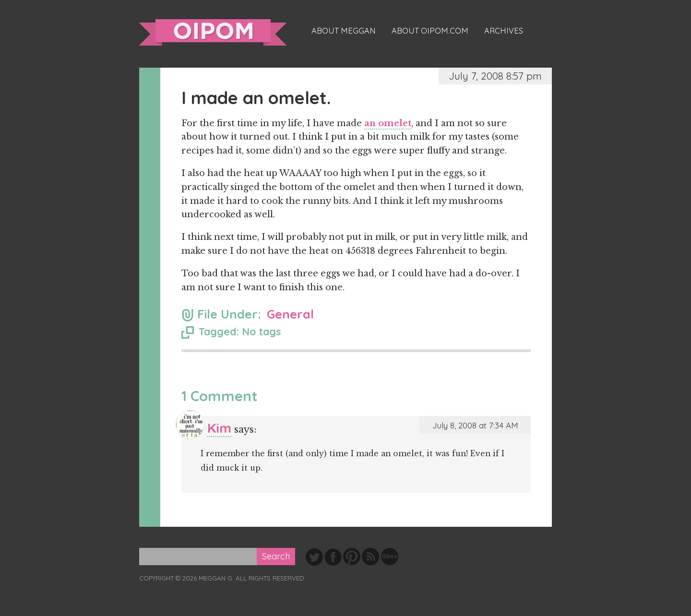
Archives (504, 31)
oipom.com (213, 32)
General (290, 314)
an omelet (388, 123)
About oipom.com (430, 31)
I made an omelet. (256, 98)
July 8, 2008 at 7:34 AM (475, 425)
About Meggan (344, 31)
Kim (219, 428)
